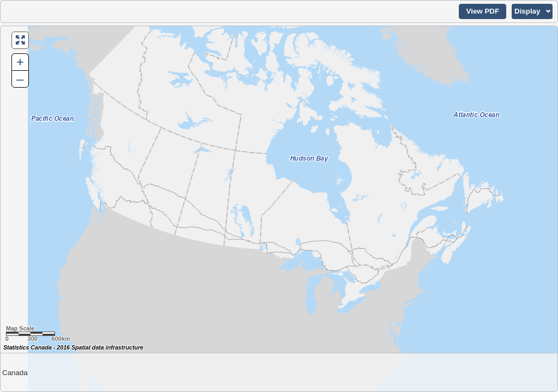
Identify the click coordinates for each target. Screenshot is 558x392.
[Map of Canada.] (279, 209)
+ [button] (20, 62)
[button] (483, 11)
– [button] (20, 79)
